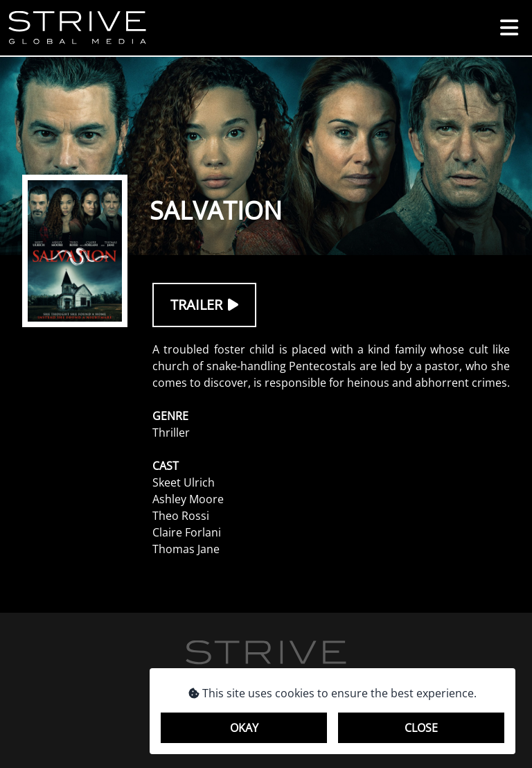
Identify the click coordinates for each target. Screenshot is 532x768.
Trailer (204, 305)
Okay (244, 728)
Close (421, 728)
